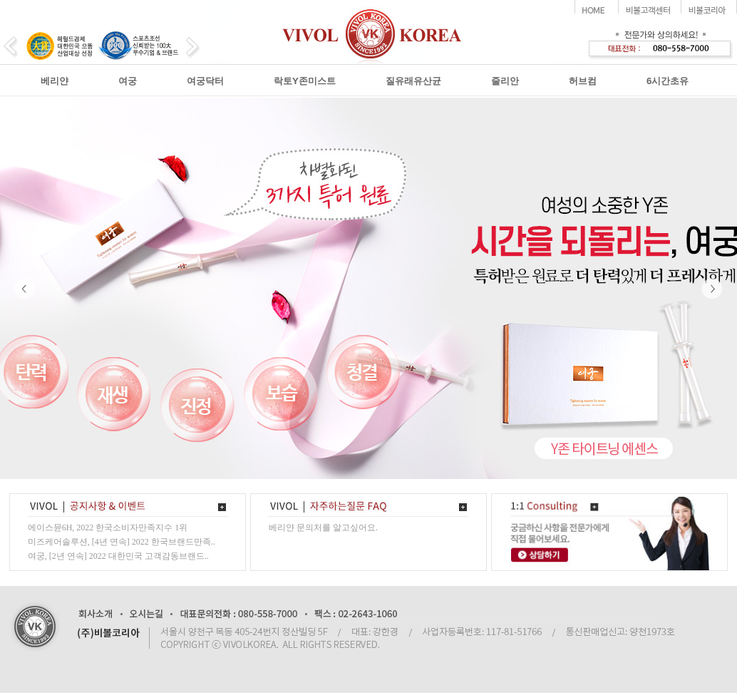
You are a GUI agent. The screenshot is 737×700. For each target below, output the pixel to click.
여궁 (128, 81)
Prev (25, 289)
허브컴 (583, 81)
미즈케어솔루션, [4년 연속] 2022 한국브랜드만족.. (122, 542)
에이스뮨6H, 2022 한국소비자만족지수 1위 (108, 527)
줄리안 (505, 81)
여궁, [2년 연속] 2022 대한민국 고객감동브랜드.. (118, 556)
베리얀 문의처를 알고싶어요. (323, 527)
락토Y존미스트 (305, 81)
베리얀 (55, 81)
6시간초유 (668, 81)
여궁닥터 (205, 81)
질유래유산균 (413, 81)
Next (712, 289)
